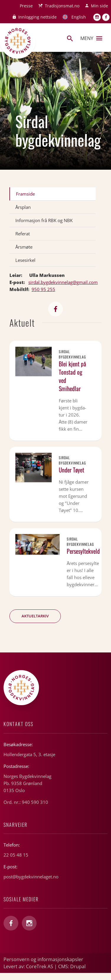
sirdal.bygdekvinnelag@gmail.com (63, 282)
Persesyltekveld (83, 551)
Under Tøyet (71, 470)
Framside (25, 194)
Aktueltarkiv (35, 616)
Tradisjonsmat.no (62, 6)
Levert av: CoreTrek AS (28, 966)
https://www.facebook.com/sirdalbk (56, 309)
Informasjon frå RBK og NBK (44, 220)
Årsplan (23, 207)
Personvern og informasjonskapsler (43, 959)
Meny (91, 38)
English (79, 17)
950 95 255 (43, 289)
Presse (26, 6)
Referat (23, 234)
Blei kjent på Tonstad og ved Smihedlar (72, 376)
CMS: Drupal (72, 966)
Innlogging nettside (37, 17)
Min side (99, 6)
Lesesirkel (25, 260)
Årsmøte (24, 247)
